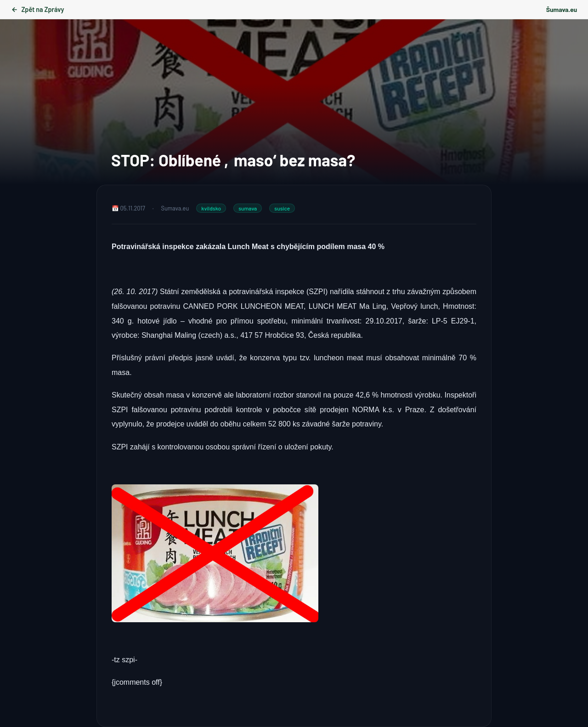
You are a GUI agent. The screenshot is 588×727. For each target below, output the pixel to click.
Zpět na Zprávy (37, 9)
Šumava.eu (562, 9)
